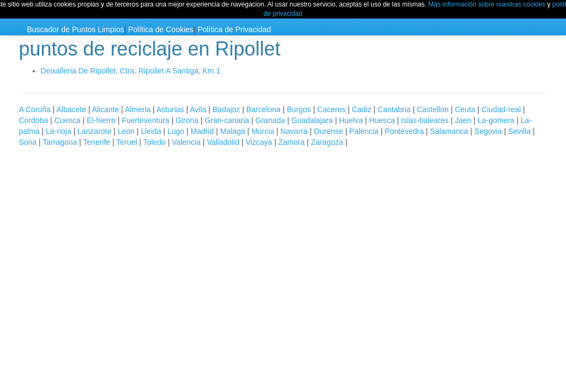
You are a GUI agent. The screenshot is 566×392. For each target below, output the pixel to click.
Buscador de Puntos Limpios (76, 29)
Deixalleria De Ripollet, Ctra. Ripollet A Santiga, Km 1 (131, 71)
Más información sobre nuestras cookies (487, 4)
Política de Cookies (161, 29)
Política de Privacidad (235, 29)
